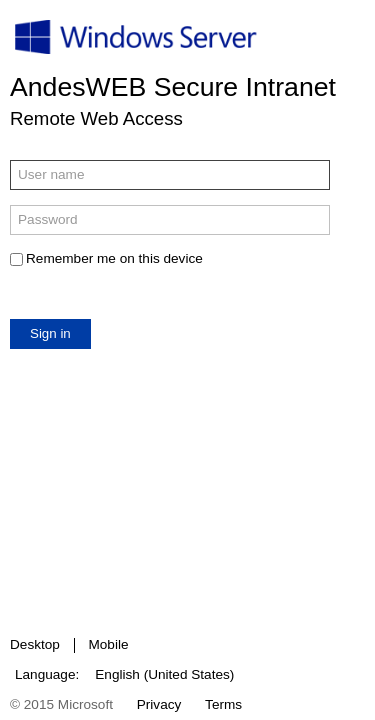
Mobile (108, 644)
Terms (223, 704)
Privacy (159, 704)
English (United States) (164, 674)
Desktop (35, 644)
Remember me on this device (114, 258)
